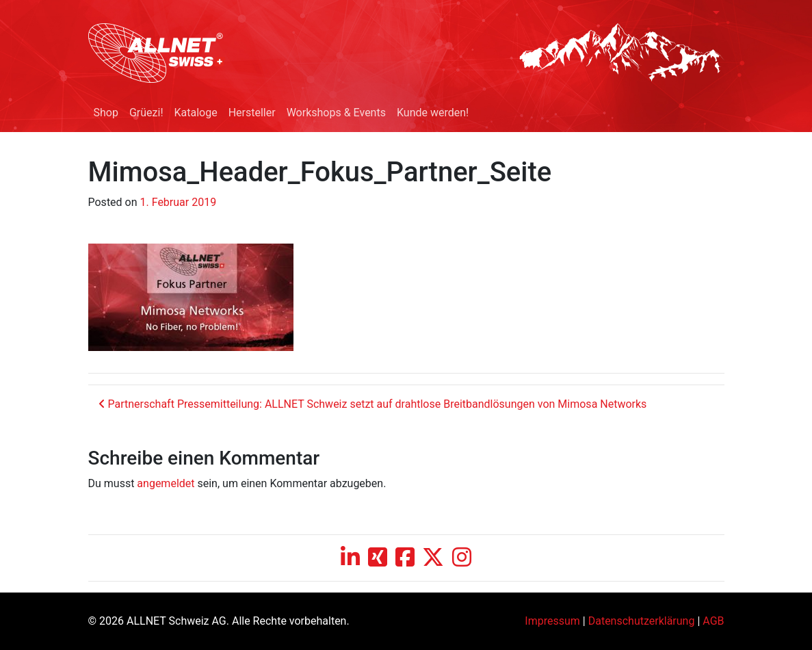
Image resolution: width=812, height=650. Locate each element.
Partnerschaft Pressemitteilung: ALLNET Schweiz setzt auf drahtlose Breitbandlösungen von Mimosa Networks (373, 404)
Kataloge (196, 113)
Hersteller (252, 113)
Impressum (552, 621)
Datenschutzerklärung (642, 621)
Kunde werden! (433, 113)
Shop (106, 113)
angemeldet (166, 483)
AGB (713, 621)
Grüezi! (146, 113)
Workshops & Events (336, 113)
